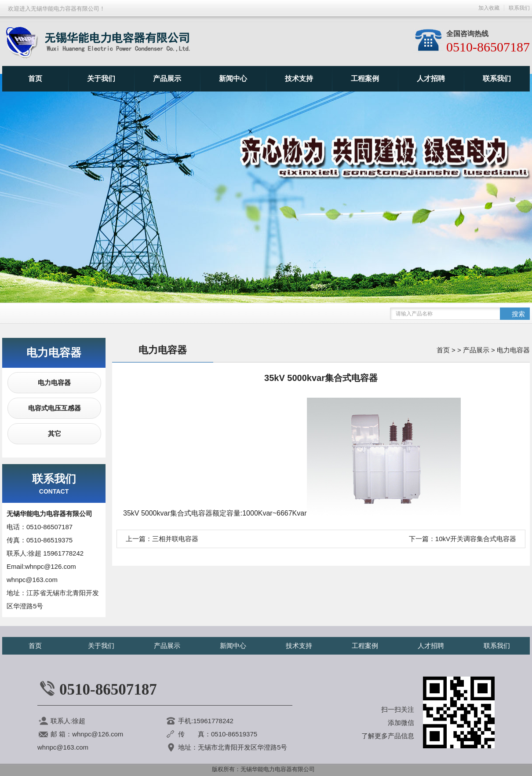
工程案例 (365, 79)
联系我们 (497, 79)
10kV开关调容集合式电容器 (476, 539)
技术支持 (299, 79)
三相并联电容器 (175, 539)
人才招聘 (431, 79)
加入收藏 (489, 8)
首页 (35, 79)
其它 (55, 434)
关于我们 (101, 79)
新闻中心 (233, 79)
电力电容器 (54, 383)
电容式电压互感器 (55, 408)
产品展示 (167, 79)
